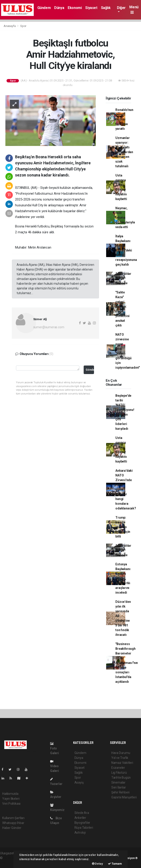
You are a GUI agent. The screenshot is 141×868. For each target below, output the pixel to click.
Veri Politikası (11, 804)
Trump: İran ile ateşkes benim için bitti (123, 527)
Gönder (90, 370)
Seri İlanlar (119, 787)
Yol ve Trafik (120, 758)
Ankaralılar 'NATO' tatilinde (123, 278)
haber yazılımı (13, 858)
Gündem (44, 8)
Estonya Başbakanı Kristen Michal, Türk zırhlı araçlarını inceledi (123, 578)
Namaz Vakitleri (122, 763)
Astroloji (80, 833)
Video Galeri (55, 766)
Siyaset (91, 8)
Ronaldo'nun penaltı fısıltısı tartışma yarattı (124, 119)
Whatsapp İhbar (13, 823)
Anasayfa (10, 26)
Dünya (59, 8)
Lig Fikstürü (119, 773)
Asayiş (79, 782)
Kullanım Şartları (13, 818)
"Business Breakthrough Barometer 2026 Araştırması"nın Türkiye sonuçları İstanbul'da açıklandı (127, 663)
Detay (97, 864)
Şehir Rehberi (121, 792)
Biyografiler (82, 823)
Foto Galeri (55, 748)
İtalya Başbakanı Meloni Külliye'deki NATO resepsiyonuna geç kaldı (126, 250)
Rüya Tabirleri (84, 828)
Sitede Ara (82, 813)
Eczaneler (118, 768)
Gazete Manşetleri (124, 797)
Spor (23, 26)
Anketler (80, 818)
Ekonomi (75, 8)
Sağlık (106, 8)
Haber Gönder (12, 828)
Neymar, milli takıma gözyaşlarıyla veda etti (125, 218)
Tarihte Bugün (121, 778)
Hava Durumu (121, 753)
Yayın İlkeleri (11, 799)
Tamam (115, 864)
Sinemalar (118, 782)
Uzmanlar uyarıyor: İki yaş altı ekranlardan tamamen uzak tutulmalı (124, 152)
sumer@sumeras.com (49, 327)
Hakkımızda (10, 794)
